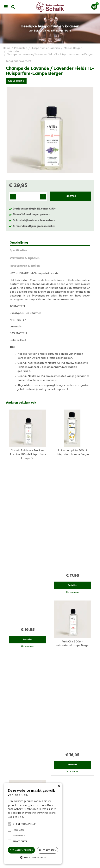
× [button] (59, 786)
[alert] (33, 823)
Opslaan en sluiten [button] (21, 850)
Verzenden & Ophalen (25, 258)
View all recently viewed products (27, 675)
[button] (25, 824)
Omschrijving (19, 243)
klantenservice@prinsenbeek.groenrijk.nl (52, 745)
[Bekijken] (94, 7)
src (13, 7)
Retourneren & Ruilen (25, 266)
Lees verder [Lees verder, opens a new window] (31, 817)
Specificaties (18, 250)
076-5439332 (52, 741)
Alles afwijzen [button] (47, 850)
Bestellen (28, 480)
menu (6, 7)
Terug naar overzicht (19, 61)
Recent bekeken (17, 583)
